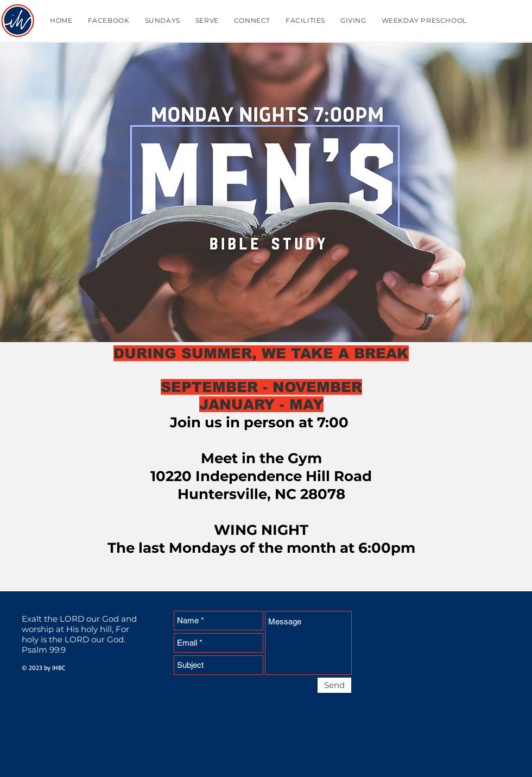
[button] (163, 20)
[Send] (334, 685)
